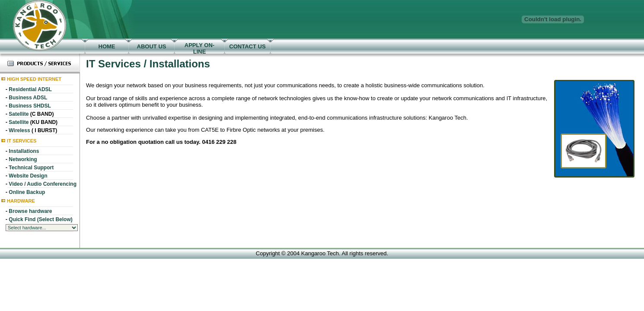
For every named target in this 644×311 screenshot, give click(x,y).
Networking (23, 159)
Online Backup (27, 192)
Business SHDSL (30, 106)
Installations (24, 151)
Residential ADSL (30, 89)
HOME (107, 46)
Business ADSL (28, 98)
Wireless (19, 130)
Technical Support (31, 168)
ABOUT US (152, 46)
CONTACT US (247, 46)
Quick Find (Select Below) (40, 219)
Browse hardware (30, 211)
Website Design (28, 176)
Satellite (19, 114)
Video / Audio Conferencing (43, 184)
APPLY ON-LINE (199, 48)
